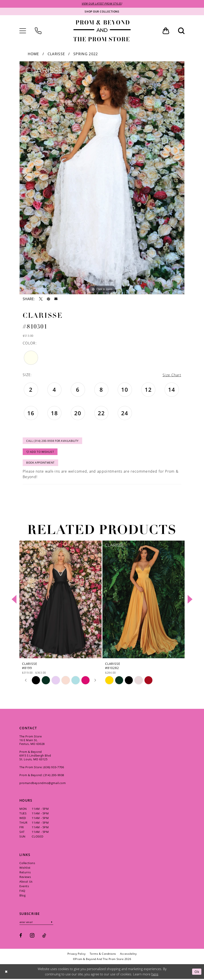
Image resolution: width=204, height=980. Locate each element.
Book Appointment (41, 463)
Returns (25, 873)
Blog (22, 896)
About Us (26, 882)
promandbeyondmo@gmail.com (43, 784)
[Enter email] (37, 923)
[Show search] (181, 31)
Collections (27, 864)
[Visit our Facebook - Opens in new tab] (21, 937)
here (155, 975)
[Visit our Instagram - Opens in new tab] (32, 936)
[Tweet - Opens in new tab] (41, 299)
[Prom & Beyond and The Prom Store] (102, 31)
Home (33, 54)
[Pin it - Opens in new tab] (48, 299)
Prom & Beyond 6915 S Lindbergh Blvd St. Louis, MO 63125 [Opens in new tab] (35, 756)
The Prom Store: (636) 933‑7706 (42, 768)
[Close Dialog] (6, 973)
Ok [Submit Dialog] (197, 973)
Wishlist (25, 868)
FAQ (22, 892)
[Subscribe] (53, 923)
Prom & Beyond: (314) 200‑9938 (42, 776)
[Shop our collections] (102, 11)
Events (24, 887)
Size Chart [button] (172, 375)
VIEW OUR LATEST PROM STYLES (102, 4)
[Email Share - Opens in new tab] (56, 299)
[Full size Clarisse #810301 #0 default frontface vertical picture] (102, 178)
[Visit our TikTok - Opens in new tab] (44, 937)
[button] (23, 31)
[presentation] (60, 600)
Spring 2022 (86, 54)
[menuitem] (23, 31)
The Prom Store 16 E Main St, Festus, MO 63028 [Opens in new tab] (32, 741)
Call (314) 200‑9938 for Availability (53, 441)
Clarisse (56, 54)
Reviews (25, 878)
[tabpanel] (102, 178)
